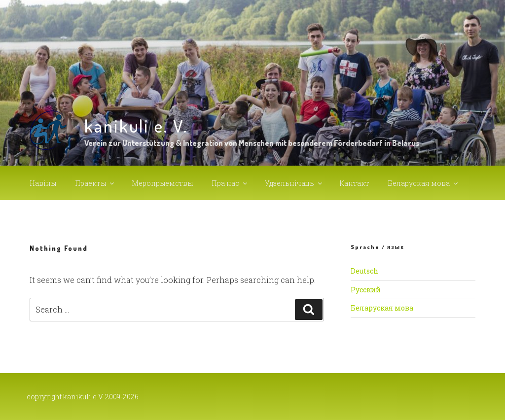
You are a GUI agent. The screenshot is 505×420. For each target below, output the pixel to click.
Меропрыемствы (162, 183)
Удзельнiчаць (294, 183)
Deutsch (364, 271)
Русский (366, 290)
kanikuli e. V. (136, 126)
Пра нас (230, 183)
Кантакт (355, 183)
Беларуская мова (424, 183)
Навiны (43, 183)
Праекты (95, 183)
